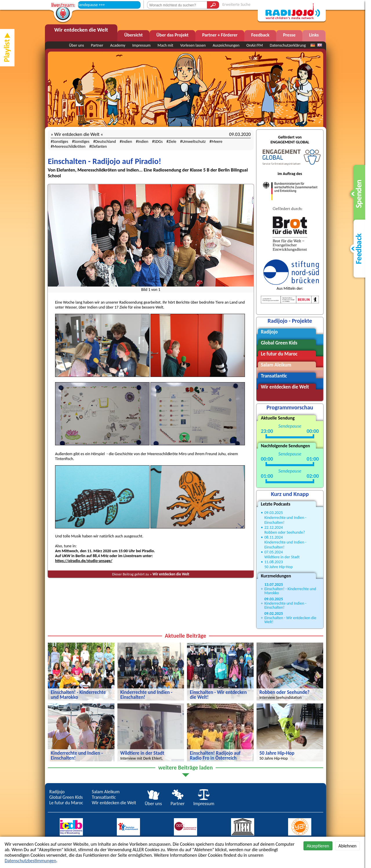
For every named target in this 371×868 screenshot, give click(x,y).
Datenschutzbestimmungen (30, 861)
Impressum (141, 45)
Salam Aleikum (106, 792)
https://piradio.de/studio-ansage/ (84, 561)
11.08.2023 (274, 562)
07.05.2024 (274, 552)
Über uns (77, 45)
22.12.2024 (274, 527)
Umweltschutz (194, 142)
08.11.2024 (274, 537)
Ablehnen (348, 846)
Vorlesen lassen (193, 45)
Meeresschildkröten (69, 146)
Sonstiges (60, 142)
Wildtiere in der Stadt (282, 557)
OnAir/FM (255, 45)
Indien (127, 142)
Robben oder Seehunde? (285, 532)
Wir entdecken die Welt (171, 574)
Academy (118, 45)
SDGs (158, 142)
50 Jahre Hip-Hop (279, 567)
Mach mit (165, 45)
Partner (97, 45)
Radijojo (57, 792)
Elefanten (99, 146)
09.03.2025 (274, 513)
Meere (217, 142)
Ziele (172, 142)
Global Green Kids (66, 797)
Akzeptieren (318, 846)
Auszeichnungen (226, 45)
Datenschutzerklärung (288, 45)
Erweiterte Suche (236, 4)
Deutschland (106, 142)
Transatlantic (104, 797)
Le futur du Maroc (66, 803)
